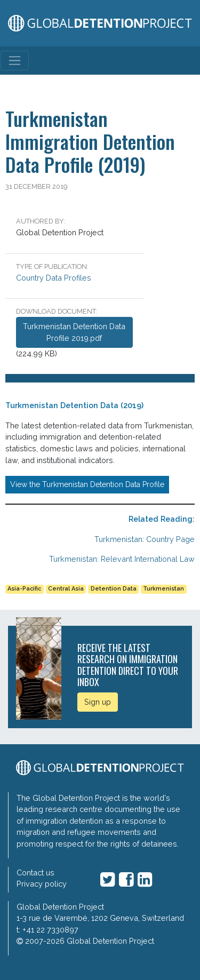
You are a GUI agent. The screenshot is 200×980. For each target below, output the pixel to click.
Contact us (35, 873)
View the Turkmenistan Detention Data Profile (87, 484)
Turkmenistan (163, 589)
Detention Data (114, 589)
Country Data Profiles (54, 278)
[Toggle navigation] (15, 61)
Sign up (98, 702)
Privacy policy (42, 884)
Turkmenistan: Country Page (145, 539)
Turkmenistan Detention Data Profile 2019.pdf (74, 332)
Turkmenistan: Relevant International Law (122, 559)
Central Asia (66, 589)
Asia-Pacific (24, 589)
